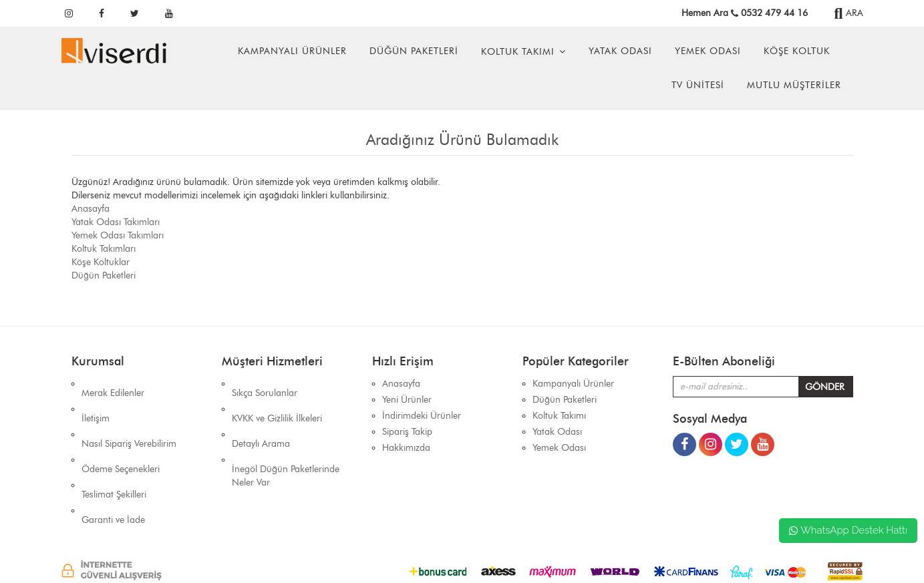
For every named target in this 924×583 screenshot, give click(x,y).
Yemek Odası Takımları (118, 235)
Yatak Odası (620, 51)
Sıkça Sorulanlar (265, 384)
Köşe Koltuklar (101, 262)
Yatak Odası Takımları (116, 222)
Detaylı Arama (261, 416)
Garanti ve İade (113, 464)
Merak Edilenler (113, 384)
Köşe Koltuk (797, 51)
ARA (848, 13)
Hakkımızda (406, 448)
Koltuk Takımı (518, 52)
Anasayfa (91, 209)
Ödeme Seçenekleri (121, 432)
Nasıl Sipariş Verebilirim (129, 416)
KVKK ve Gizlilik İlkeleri (277, 400)
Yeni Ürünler (407, 400)
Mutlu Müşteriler (794, 85)
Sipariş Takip (407, 432)
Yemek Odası (708, 51)
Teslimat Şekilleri (114, 448)
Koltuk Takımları (104, 249)
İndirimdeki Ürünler (422, 416)
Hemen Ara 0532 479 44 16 (745, 13)
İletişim (96, 400)
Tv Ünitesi (698, 85)
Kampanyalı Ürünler (292, 51)
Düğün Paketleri (414, 51)
